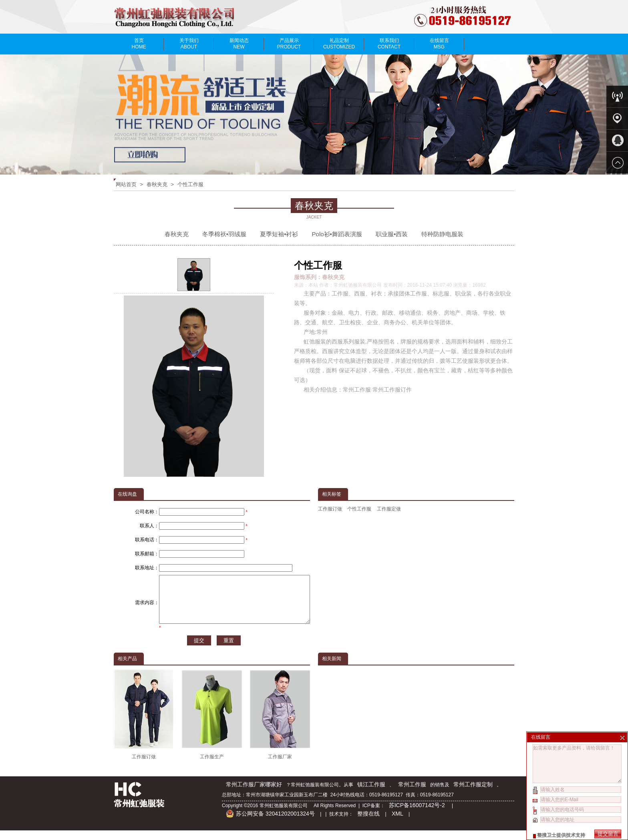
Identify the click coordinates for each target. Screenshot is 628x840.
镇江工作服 (371, 794)
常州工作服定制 (473, 794)
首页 (139, 44)
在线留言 (439, 44)
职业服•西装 (392, 234)
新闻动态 (239, 44)
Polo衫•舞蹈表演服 (337, 234)
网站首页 (126, 184)
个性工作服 (190, 184)
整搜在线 (368, 823)
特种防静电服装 (442, 234)
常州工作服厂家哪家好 (254, 794)
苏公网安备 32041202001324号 (270, 823)
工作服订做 (330, 509)
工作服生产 (212, 724)
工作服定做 (389, 509)
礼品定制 (339, 44)
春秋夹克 (157, 184)
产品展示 (289, 44)
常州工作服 (412, 794)
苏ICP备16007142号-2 (418, 815)
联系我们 (389, 44)
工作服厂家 (280, 724)
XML (398, 823)
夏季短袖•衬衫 (279, 234)
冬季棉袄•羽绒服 (224, 234)
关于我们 (189, 44)
